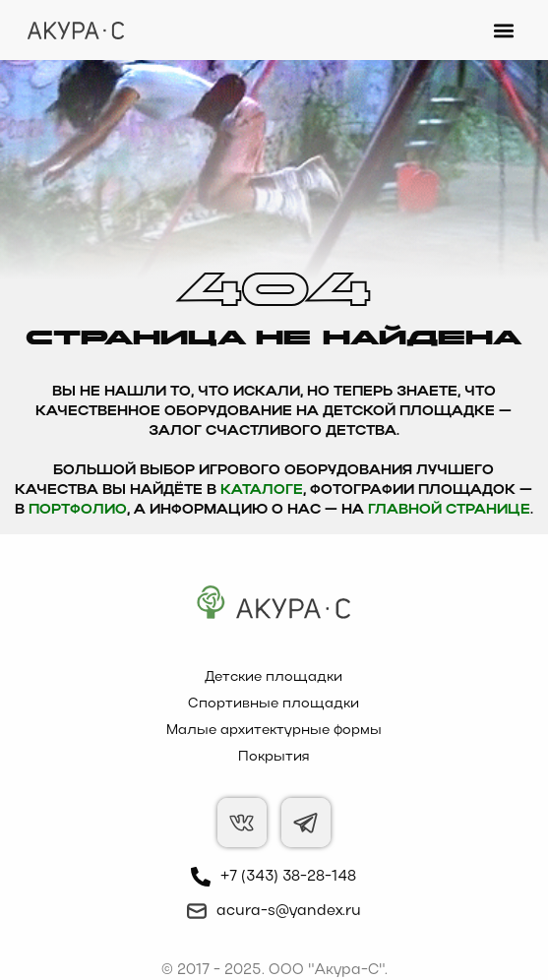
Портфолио (78, 510)
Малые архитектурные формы (274, 731)
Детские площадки (274, 677)
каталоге (262, 490)
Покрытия (274, 757)
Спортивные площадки (274, 704)
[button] (504, 30)
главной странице (449, 510)
